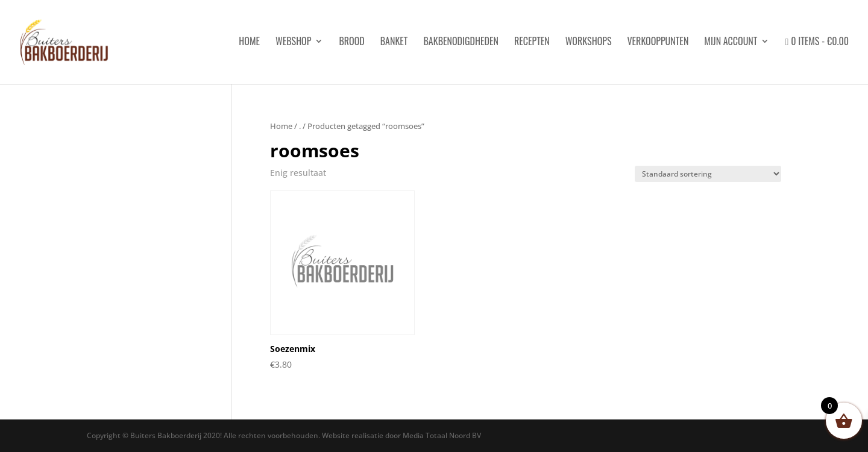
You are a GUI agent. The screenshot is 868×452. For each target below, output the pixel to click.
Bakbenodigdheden (461, 42)
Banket (394, 42)
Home (281, 126)
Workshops (589, 42)
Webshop (293, 42)
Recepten (532, 42)
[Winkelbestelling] (708, 174)
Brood (351, 42)
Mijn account (731, 42)
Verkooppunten (658, 42)
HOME (249, 42)
